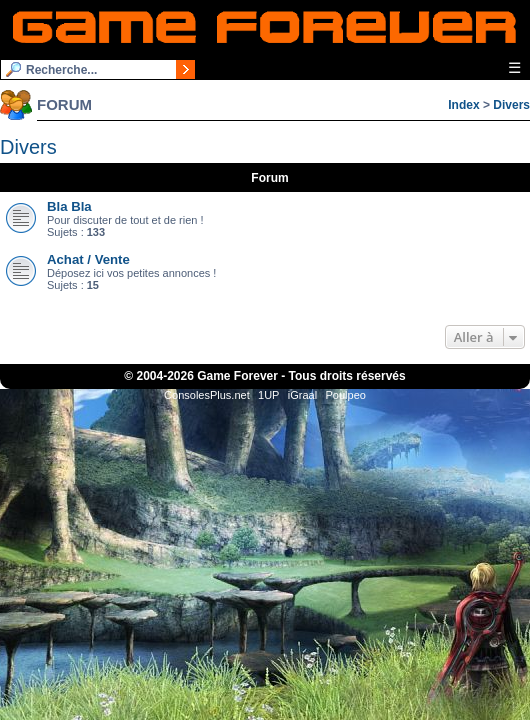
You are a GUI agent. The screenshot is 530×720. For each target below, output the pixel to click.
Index (463, 105)
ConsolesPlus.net (207, 395)
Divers (511, 105)
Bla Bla (69, 206)
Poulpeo (346, 395)
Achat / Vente (88, 259)
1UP (268, 395)
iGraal (302, 395)
